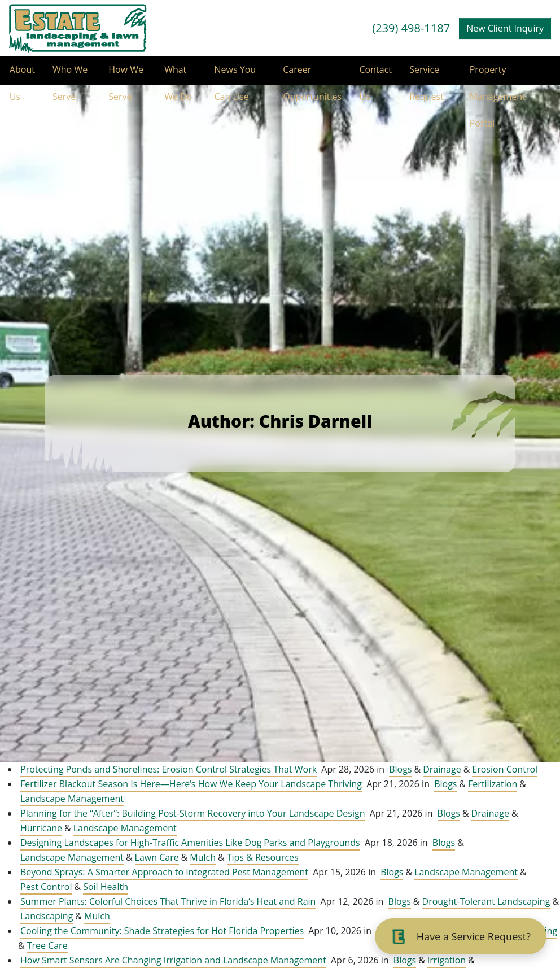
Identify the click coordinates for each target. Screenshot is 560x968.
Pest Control (46, 887)
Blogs (400, 769)
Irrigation (447, 960)
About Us (22, 74)
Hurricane (41, 828)
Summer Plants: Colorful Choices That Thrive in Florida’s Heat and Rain (168, 901)
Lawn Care (157, 857)
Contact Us (375, 74)
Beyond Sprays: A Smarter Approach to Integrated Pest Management (164, 872)
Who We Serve (70, 74)
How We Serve (126, 74)
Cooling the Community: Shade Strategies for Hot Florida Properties (162, 931)
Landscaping (47, 916)
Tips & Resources (263, 857)
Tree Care (47, 945)
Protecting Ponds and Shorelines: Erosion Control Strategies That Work (169, 769)
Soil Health (106, 887)
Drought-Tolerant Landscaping (486, 901)
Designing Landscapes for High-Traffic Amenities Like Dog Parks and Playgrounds (190, 843)
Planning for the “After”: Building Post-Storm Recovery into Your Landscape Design (193, 813)
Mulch (203, 857)
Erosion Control (505, 769)
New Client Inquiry (505, 28)
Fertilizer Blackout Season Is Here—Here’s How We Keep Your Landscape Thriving (191, 784)
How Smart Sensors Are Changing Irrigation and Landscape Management (173, 960)
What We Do (178, 74)
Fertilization (493, 784)
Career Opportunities (312, 74)
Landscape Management (72, 799)
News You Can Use (235, 74)
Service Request (427, 74)
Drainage (442, 769)
